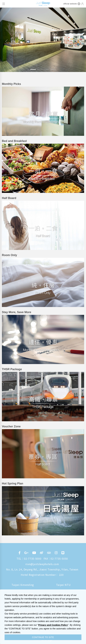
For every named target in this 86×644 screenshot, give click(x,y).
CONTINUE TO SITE (43, 637)
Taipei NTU (63, 585)
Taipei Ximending (23, 585)
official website (70, 4)
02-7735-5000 (33, 558)
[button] (6, 42)
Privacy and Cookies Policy (53, 625)
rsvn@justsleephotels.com (42, 564)
